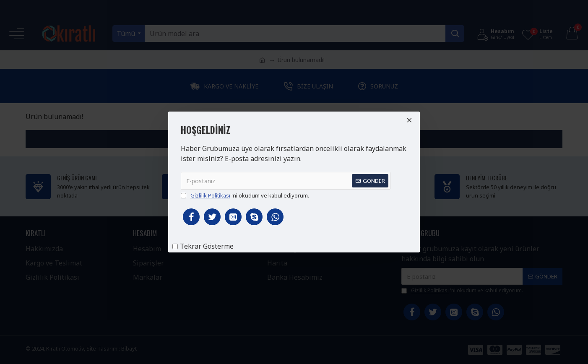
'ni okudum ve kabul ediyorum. (245, 196)
